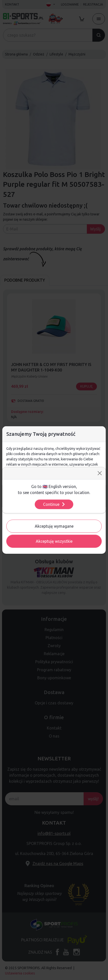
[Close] (100, 473)
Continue (54, 504)
